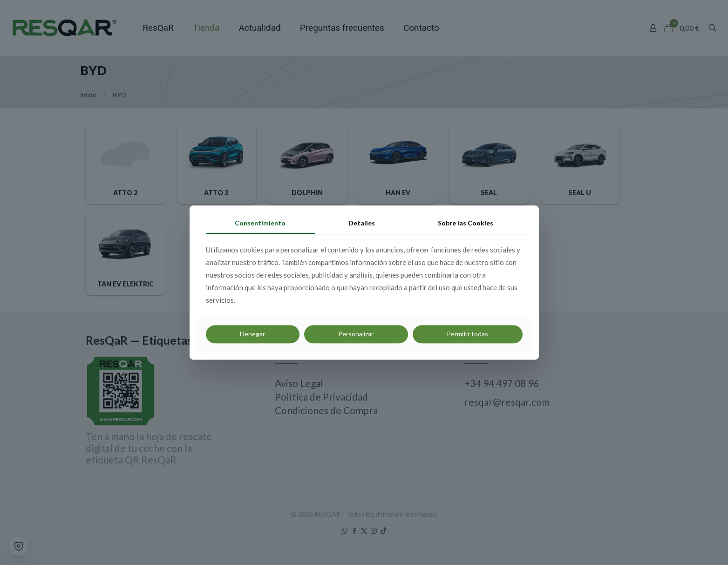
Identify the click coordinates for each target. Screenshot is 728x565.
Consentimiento (260, 223)
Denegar (252, 334)
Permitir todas (467, 334)
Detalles (362, 223)
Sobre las (466, 223)
